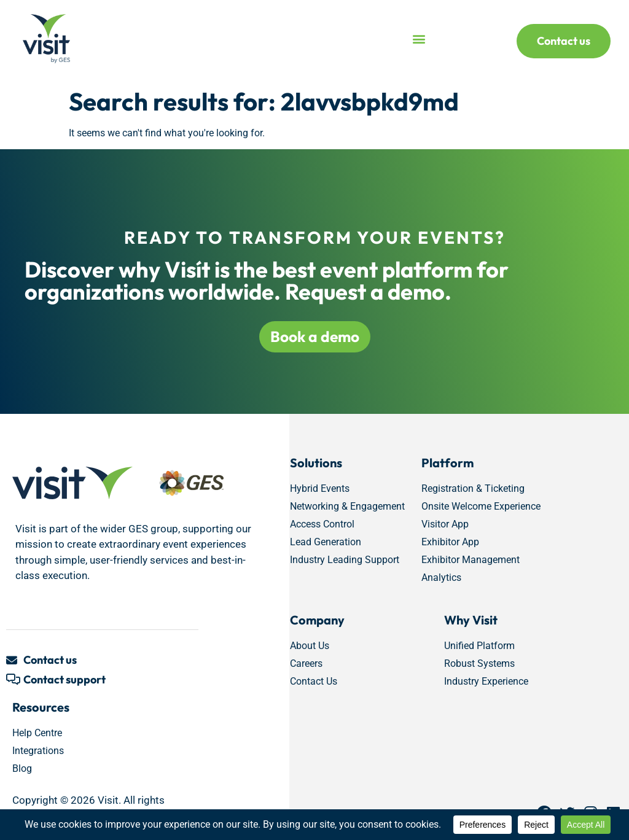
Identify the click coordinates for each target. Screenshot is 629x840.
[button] (419, 39)
